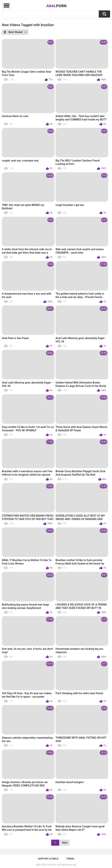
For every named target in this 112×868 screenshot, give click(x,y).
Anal (57, 6)
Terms (70, 859)
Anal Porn (52, 865)
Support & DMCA (48, 859)
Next (65, 843)
